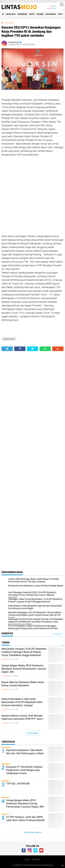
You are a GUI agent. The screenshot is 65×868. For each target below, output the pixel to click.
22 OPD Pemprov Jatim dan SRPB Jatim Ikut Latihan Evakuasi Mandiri (25, 819)
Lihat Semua (33, 733)
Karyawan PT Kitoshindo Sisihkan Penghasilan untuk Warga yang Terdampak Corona (24, 770)
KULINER (40, 14)
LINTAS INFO (11, 14)
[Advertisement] (32, 197)
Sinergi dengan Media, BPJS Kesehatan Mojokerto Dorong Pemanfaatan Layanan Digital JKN (24, 669)
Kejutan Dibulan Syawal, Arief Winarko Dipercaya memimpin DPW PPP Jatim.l (22, 717)
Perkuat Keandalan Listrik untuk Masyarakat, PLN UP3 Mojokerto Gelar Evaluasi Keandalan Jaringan (22, 702)
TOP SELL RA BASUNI (18, 784)
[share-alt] (7, 349)
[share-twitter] (33, 349)
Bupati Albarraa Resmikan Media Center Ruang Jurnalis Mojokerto (23, 684)
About (27, 859)
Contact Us (36, 859)
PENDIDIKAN (22, 14)
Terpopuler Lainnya (33, 833)
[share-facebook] (20, 349)
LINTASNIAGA (51, 14)
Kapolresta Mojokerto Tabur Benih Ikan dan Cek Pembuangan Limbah (25, 752)
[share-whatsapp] (45, 349)
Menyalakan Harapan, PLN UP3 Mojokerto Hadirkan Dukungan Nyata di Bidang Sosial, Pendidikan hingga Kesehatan (24, 652)
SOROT (32, 14)
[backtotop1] (62, 865)
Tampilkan (58, 634)
